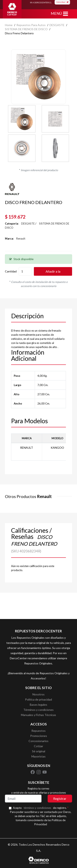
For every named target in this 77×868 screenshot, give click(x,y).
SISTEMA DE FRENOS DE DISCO (26, 29)
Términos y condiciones (38, 710)
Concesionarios (38, 741)
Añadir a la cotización (53, 273)
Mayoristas (38, 756)
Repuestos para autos (31, 25)
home (9, 25)
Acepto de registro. (41, 808)
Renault (21, 239)
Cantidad (11, 271)
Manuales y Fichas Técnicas (38, 715)
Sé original (39, 751)
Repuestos (38, 731)
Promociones (39, 736)
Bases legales (38, 705)
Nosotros (38, 694)
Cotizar (38, 746)
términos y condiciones (37, 808)
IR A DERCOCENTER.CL (41, 2)
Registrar (60, 798)
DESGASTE (57, 25)
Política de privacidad (38, 699)
